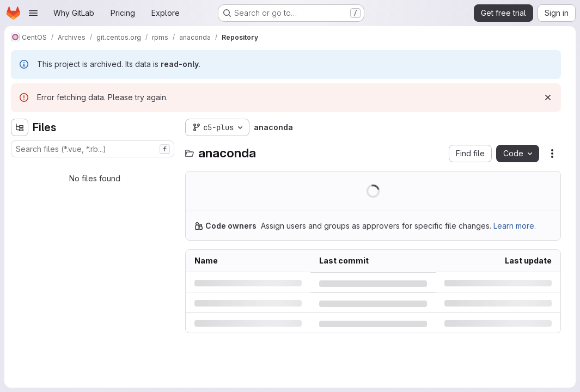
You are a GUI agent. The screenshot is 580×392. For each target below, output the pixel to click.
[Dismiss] (548, 97)
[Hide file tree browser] (20, 127)
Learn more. (515, 226)
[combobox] (93, 149)
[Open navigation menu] (33, 13)
